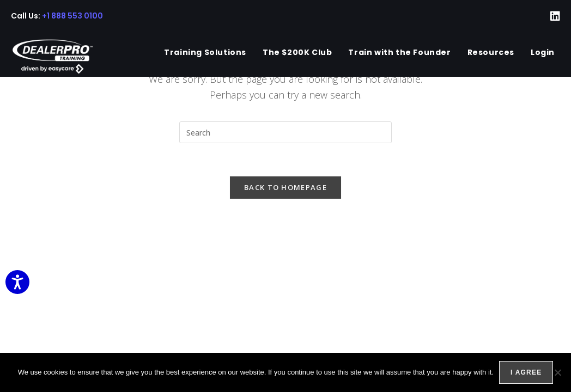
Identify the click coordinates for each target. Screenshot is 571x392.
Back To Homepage (285, 187)
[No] (557, 372)
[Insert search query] (285, 132)
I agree (526, 372)
